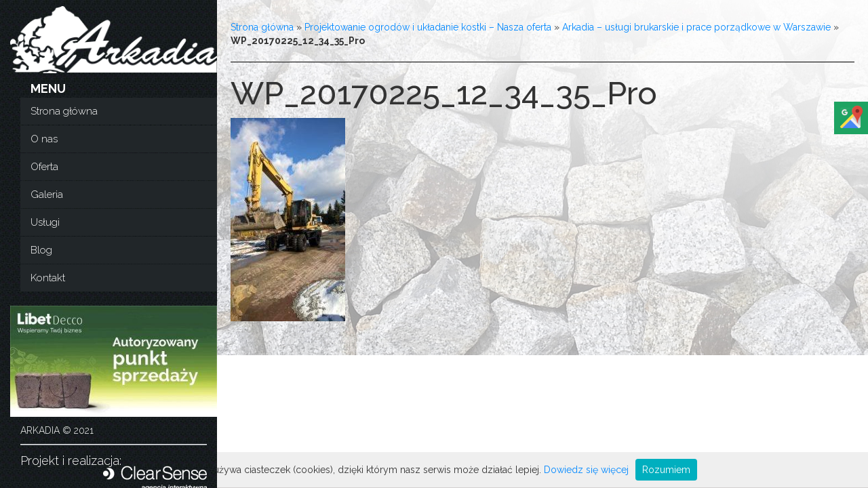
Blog (41, 250)
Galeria (47, 195)
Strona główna (64, 111)
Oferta (44, 167)
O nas (44, 139)
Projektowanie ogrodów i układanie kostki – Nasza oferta (428, 27)
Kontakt (48, 278)
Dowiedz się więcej (586, 470)
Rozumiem (666, 470)
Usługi (45, 222)
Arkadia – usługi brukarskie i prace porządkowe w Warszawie (696, 27)
